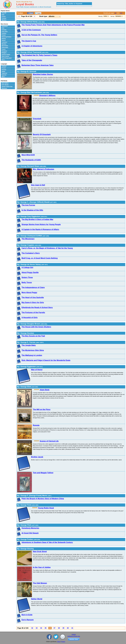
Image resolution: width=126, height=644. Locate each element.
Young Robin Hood (46, 508)
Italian (3, 71)
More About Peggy (29, 293)
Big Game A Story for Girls (33, 303)
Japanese (4, 73)
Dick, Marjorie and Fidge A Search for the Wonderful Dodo (46, 360)
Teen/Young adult (7, 58)
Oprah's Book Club (7, 87)
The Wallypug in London (32, 355)
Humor (4, 40)
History (4, 39)
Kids (3, 15)
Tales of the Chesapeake (32, 60)
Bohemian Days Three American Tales (38, 65)
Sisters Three (27, 277)
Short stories (5, 56)
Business (4, 88)
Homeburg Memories (30, 528)
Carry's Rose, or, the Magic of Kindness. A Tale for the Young (47, 248)
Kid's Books (5, 85)
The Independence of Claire (33, 287)
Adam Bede (45, 390)
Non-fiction (5, 46)
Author (105, 16)
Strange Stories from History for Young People (41, 224)
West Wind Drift (28, 155)
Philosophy (5, 48)
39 (63, 628)
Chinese (4, 66)
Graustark (37, 119)
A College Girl (27, 267)
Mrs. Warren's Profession (44, 169)
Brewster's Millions (47, 96)
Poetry (4, 49)
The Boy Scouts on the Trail (33, 336)
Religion (4, 53)
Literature (4, 42)
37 (54, 628)
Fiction (4, 16)
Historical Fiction (7, 37)
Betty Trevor (27, 282)
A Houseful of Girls (30, 318)
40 (68, 628)
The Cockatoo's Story (31, 253)
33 (37, 628)
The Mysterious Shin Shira (33, 350)
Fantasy (4, 18)
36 (50, 628)
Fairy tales (5, 32)
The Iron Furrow (28, 205)
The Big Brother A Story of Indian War (37, 219)
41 (72, 628)
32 (32, 628)
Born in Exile (27, 615)
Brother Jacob (37, 457)
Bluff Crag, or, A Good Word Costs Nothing (40, 258)
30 (115, 13)
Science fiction (6, 55)
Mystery (4, 20)
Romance (4, 51)
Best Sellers (5, 83)
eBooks (52, 16)
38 (59, 628)
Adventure (5, 26)
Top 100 (4, 13)
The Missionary (28, 239)
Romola (36, 425)
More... (4, 60)
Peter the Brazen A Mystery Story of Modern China (43, 499)
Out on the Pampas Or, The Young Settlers (39, 35)
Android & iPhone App (74, 636)
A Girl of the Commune (31, 30)
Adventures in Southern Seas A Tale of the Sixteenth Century (47, 542)
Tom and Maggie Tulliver (43, 473)
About (59, 642)
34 (41, 628)
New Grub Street (40, 552)
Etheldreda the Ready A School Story (37, 308)
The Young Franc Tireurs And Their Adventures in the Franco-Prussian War (53, 25)
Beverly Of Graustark (42, 134)
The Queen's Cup (29, 41)
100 (121, 13)
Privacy (63, 642)
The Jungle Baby (29, 345)
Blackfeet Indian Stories (43, 74)
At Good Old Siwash (30, 533)
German (4, 70)
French (4, 68)
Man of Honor (37, 370)
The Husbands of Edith (31, 160)
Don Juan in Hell (38, 185)
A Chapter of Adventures (32, 46)
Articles (74, 634)
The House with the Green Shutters (36, 327)
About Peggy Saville (30, 272)
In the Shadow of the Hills (32, 210)
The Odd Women (40, 583)
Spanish (4, 75)
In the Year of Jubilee (42, 567)
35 (46, 628)
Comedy (4, 30)
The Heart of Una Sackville (33, 298)
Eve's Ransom (28, 620)
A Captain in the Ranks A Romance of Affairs (40, 229)
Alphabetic (118, 16)
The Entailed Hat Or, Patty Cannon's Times (39, 55)
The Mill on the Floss (42, 410)
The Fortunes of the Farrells (33, 313)
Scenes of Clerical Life (49, 441)
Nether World (37, 599)
